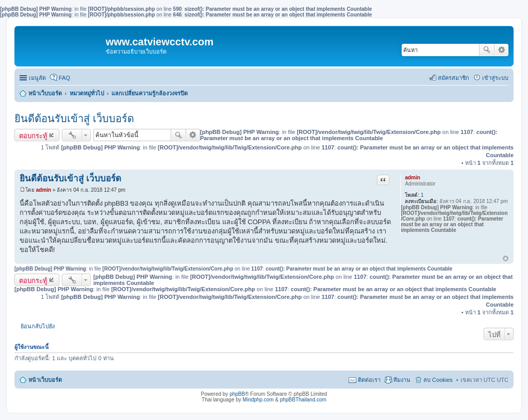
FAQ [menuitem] (64, 78)
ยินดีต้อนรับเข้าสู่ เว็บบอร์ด (74, 119)
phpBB (237, 394)
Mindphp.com (258, 400)
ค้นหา (487, 50)
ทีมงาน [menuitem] (402, 380)
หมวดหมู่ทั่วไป (87, 93)
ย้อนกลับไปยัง (38, 326)
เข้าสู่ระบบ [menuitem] (495, 78)
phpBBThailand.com (303, 400)
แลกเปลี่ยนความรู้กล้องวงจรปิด (150, 93)
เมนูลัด (37, 78)
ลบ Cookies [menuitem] (438, 380)
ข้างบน (506, 259)
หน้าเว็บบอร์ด (45, 93)
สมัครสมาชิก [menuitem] (453, 78)
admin (412, 178)
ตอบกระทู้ (33, 136)
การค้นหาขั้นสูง (501, 50)
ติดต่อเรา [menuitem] (369, 380)
